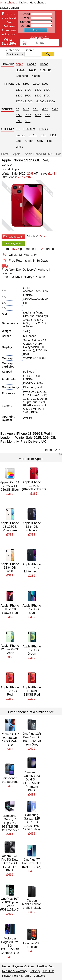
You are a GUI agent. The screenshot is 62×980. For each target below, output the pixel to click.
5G (18, 129)
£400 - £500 (23, 96)
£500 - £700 (42, 96)
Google (31, 64)
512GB (33, 135)
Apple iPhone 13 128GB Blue (32, 609)
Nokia (33, 70)
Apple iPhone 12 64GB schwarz (32, 527)
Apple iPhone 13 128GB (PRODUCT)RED (34, 486)
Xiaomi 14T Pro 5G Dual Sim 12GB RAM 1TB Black (10, 863)
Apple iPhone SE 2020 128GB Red (10, 609)
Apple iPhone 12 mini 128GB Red (32, 691)
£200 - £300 (23, 90)
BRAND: (8, 64)
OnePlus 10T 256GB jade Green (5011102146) (10, 904)
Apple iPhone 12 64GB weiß (10, 568)
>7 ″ (28, 121)
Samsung (22, 76)
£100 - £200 (41, 84)
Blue (19, 141)
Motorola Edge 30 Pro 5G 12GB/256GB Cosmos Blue (10, 946)
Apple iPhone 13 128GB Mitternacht (32, 568)
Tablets (23, 3)
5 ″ (17, 109)
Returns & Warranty (15, 971)
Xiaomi (36, 76)
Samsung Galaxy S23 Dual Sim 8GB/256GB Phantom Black (32, 781)
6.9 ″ (19, 121)
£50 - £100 (23, 84)
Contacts (39, 976)
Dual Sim (29, 129)
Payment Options (23, 966)
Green (29, 141)
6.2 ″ (36, 109)
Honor (44, 64)
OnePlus (46, 70)
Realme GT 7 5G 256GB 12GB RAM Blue (10, 740)
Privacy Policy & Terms (17, 976)
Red (50, 141)
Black (54, 135)
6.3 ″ (45, 109)
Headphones (38, 3)
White (19, 147)
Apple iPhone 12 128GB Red (10, 691)
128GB (43, 129)
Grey (40, 141)
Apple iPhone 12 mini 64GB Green (10, 649)
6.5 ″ (19, 115)
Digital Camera (9, 8)
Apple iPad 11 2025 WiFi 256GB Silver (10, 486)
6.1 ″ (26, 109)
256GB (20, 135)
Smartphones (8, 3)
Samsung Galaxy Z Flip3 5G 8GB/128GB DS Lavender (10, 823)
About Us (48, 971)
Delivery (35, 971)
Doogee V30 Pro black (32, 945)
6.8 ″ (48, 115)
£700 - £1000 (24, 101)
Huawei (20, 70)
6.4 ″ (55, 109)
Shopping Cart (39, 37)
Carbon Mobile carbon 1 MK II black (32, 904)
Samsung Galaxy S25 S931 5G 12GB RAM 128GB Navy (32, 822)
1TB (44, 135)
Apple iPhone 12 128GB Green (32, 650)
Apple (19, 64)
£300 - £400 (42, 90)
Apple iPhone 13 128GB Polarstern (10, 527)
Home (6, 966)
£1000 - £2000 (46, 101)
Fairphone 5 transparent (10, 780)
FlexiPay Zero (45, 966)
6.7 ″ (38, 115)
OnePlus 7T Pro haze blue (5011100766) (32, 863)
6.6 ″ (28, 115)
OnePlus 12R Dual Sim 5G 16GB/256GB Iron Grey (32, 739)
